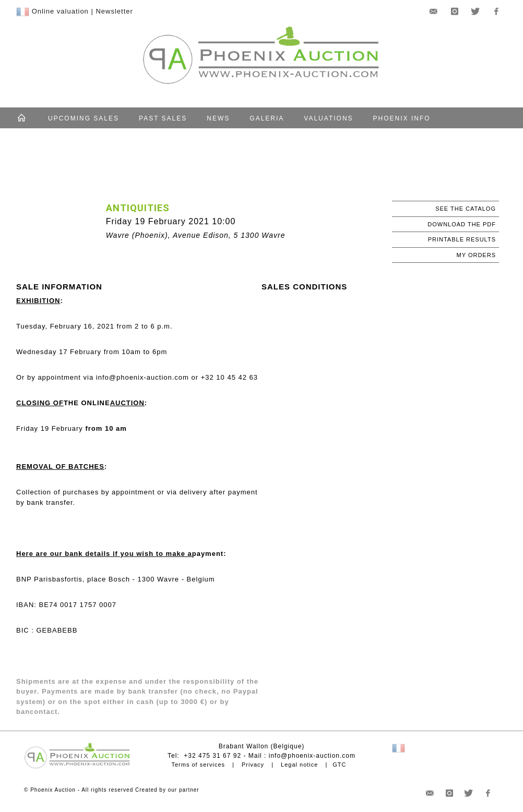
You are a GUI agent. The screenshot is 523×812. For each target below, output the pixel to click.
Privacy (253, 765)
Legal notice (299, 765)
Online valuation (60, 11)
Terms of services (198, 765)
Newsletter (114, 11)
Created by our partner (167, 790)
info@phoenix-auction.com (312, 756)
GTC (339, 765)
